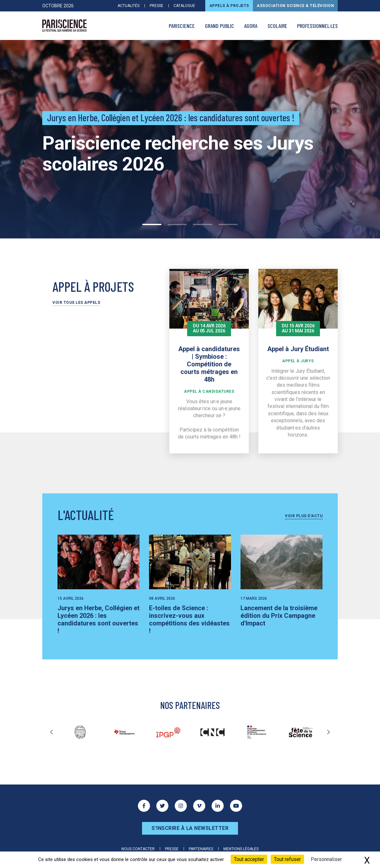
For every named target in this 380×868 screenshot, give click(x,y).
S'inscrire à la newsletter (190, 828)
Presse (156, 6)
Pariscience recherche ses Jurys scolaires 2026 (178, 154)
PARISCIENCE (182, 26)
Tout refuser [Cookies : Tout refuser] (287, 859)
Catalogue (184, 6)
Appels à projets (229, 6)
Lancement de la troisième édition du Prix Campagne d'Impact (279, 616)
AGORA (251, 26)
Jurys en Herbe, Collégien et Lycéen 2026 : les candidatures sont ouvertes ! (98, 619)
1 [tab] (152, 224)
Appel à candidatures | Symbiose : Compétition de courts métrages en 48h (209, 364)
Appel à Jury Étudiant (298, 349)
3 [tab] (203, 224)
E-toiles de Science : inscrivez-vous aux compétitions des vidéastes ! (189, 619)
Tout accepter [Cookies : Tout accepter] (249, 859)
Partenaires (201, 849)
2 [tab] (177, 224)
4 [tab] (228, 224)
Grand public (220, 26)
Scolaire (277, 26)
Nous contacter (138, 849)
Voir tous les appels (76, 303)
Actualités (129, 6)
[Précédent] (51, 732)
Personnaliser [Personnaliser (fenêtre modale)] (326, 859)
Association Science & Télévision (295, 6)
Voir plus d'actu (304, 516)
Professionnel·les (317, 26)
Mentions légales (241, 849)
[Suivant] (329, 732)
